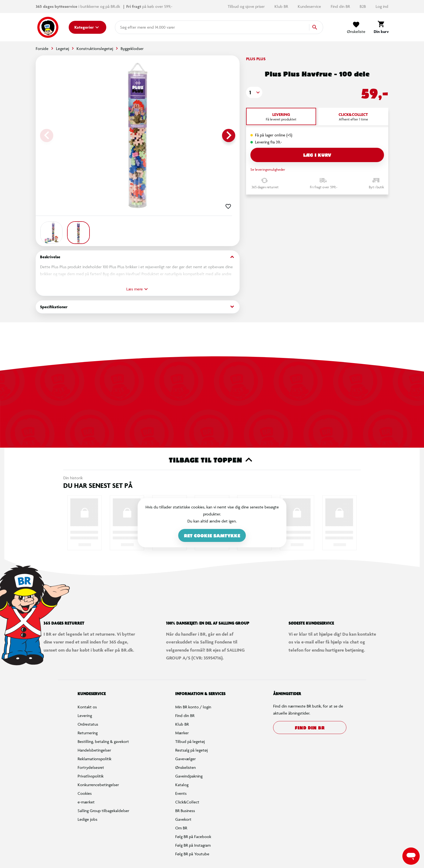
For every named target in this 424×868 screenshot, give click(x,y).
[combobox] (129, 27)
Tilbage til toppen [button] (212, 460)
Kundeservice (310, 6)
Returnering (88, 733)
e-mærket (86, 802)
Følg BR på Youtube (192, 854)
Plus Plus (256, 59)
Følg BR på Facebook (193, 837)
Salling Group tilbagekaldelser (103, 811)
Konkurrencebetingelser (98, 785)
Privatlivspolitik (91, 776)
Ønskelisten (186, 767)
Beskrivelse (138, 257)
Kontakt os (87, 707)
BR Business (185, 811)
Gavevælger (186, 759)
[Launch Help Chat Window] (411, 856)
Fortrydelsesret (91, 767)
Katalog (182, 785)
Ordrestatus (88, 724)
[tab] (281, 116)
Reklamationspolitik (95, 759)
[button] (254, 92)
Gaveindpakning (189, 776)
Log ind (382, 6)
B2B (363, 6)
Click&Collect (187, 802)
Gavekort (183, 819)
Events (181, 793)
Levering (85, 715)
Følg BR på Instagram (193, 845)
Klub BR (282, 6)
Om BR (181, 828)
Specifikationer (138, 307)
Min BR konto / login (193, 707)
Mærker (182, 733)
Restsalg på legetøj (191, 750)
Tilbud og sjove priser (247, 6)
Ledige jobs (87, 819)
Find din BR (341, 6)
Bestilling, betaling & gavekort (103, 741)
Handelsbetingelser (94, 750)
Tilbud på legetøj (190, 741)
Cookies (85, 793)
